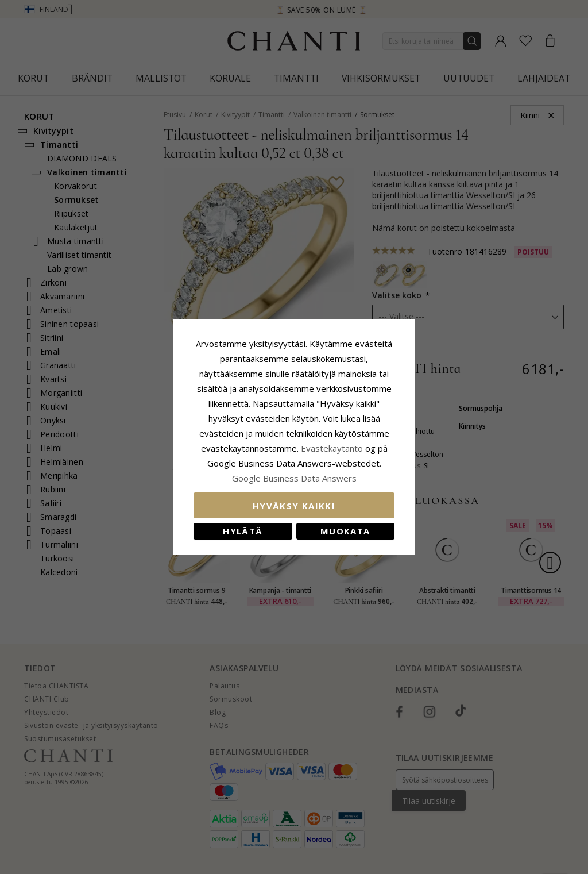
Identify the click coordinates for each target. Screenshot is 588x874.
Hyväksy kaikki (294, 506)
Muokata (345, 531)
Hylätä (243, 531)
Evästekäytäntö (332, 448)
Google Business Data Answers (294, 478)
